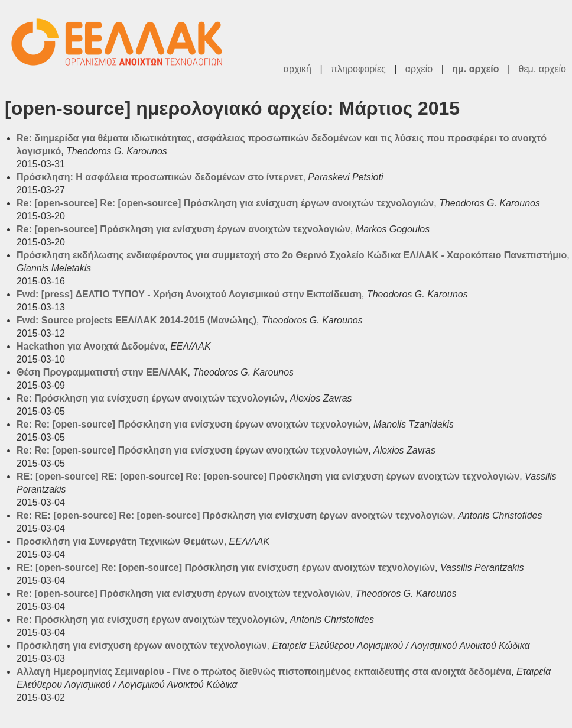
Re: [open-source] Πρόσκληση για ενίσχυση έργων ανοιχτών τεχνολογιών (183, 229)
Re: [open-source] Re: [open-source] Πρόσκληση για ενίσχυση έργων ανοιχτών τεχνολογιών (225, 203)
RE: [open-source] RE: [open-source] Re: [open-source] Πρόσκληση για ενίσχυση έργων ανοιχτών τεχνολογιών (268, 476)
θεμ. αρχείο (542, 69)
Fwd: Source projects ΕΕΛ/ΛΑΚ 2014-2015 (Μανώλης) (136, 320)
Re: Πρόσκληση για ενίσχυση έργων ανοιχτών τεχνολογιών (151, 398)
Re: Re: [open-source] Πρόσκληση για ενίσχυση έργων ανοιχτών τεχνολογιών (192, 424)
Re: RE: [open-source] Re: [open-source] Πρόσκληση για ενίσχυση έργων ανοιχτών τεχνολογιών (235, 515)
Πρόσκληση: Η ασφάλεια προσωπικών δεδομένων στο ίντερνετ (160, 177)
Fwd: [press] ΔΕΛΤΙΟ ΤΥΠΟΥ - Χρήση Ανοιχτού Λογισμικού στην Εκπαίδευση (189, 294)
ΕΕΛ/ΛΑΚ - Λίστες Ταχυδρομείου (123, 42)
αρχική (298, 69)
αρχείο (419, 69)
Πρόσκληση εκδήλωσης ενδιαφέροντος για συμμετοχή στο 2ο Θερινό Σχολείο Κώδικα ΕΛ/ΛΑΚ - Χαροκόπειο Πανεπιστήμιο (292, 255)
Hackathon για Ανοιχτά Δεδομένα (91, 346)
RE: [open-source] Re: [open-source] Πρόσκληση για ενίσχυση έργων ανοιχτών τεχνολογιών (226, 567)
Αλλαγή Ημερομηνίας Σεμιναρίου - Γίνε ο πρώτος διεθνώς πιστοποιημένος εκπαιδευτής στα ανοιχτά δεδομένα (264, 672)
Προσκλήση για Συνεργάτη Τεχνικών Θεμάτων (120, 541)
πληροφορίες (358, 69)
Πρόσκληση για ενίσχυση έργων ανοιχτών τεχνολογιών (142, 646)
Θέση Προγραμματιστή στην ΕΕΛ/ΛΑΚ (102, 372)
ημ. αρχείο (475, 69)
